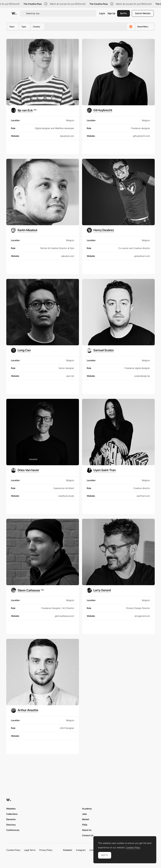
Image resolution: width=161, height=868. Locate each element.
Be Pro (124, 13)
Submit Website (143, 13)
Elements (11, 819)
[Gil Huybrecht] (100, 110)
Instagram (81, 850)
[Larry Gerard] (99, 590)
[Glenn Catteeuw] (28, 590)
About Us (87, 830)
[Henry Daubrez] (100, 230)
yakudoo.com (68, 256)
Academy (87, 809)
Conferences (13, 830)
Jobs (84, 814)
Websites (11, 809)
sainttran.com (143, 496)
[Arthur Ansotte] (25, 710)
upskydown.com (142, 256)
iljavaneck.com (67, 136)
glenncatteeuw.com (65, 616)
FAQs (85, 825)
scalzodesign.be (142, 376)
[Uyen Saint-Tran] (101, 470)
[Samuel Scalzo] (100, 350)
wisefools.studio (66, 496)
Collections (12, 814)
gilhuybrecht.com (142, 136)
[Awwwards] (14, 13)
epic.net (70, 376)
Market (86, 819)
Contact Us (88, 835)
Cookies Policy (13, 850)
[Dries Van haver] (25, 470)
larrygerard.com (142, 616)
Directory (11, 825)
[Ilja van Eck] (24, 110)
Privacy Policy (46, 850)
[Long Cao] (21, 350)
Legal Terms (30, 850)
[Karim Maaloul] (24, 230)
